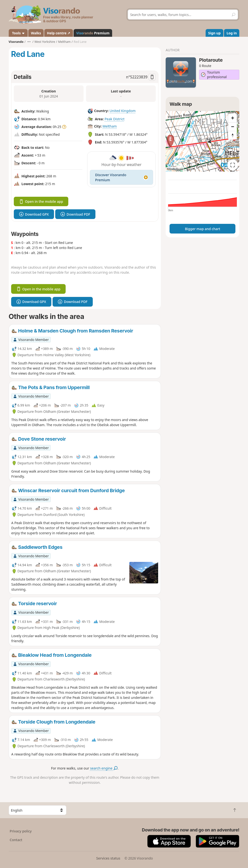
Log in (232, 33)
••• (29, 42)
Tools (18, 33)
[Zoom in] (232, 118)
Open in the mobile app (41, 201)
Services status (108, 858)
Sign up (214, 33)
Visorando (16, 42)
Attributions (175, 169)
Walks (36, 33)
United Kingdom (122, 111)
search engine (104, 768)
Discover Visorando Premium (121, 177)
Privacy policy (21, 831)
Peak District (115, 119)
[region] (202, 141)
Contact (16, 840)
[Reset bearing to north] (232, 135)
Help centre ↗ (59, 33)
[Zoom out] (232, 127)
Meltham (110, 126)
